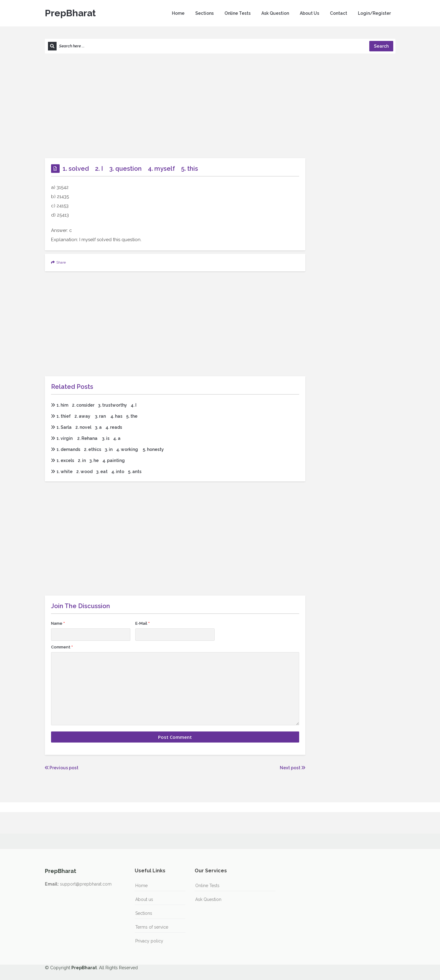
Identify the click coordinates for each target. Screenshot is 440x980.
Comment (62, 647)
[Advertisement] (220, 106)
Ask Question (275, 13)
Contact (339, 13)
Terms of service (152, 927)
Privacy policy (149, 941)
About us (144, 899)
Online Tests (238, 13)
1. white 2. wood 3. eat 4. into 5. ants (96, 472)
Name (58, 623)
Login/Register (374, 13)
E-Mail (143, 623)
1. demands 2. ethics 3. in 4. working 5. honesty (107, 449)
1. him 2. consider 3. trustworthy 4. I (94, 405)
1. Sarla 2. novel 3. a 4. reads (87, 427)
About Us (309, 13)
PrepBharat (70, 13)
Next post (293, 768)
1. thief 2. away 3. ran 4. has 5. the (94, 416)
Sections (204, 13)
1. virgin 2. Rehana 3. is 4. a (86, 438)
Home (178, 13)
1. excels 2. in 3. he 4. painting (88, 460)
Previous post (62, 768)
